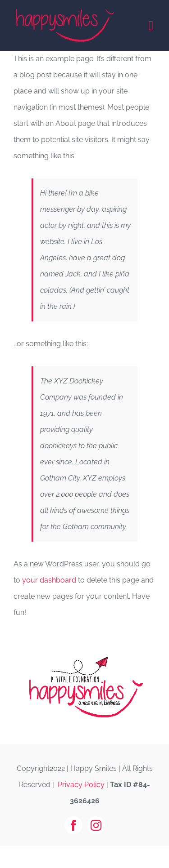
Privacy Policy (81, 785)
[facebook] (73, 825)
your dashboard (49, 580)
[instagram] (96, 825)
